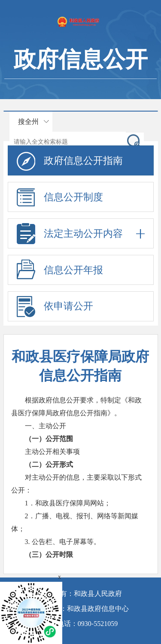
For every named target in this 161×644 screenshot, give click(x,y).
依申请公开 (68, 306)
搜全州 (28, 122)
